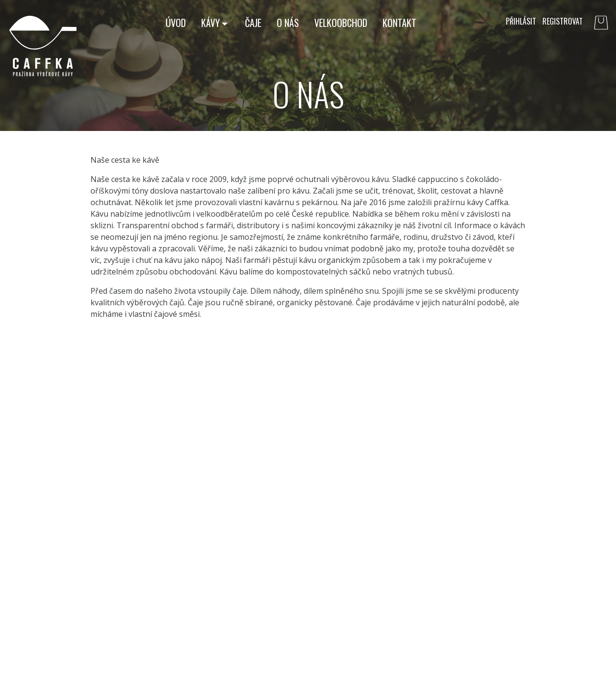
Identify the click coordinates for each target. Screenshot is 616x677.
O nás (288, 23)
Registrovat (563, 21)
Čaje (253, 23)
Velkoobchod (341, 23)
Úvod (176, 23)
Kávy (211, 23)
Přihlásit (521, 21)
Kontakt (399, 23)
